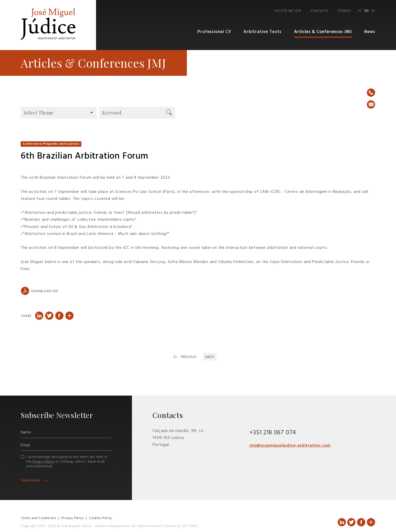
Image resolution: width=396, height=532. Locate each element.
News (370, 32)
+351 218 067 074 (287, 11)
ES (373, 11)
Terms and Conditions (38, 518)
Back (210, 357)
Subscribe (31, 481)
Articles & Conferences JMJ (323, 32)
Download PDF (39, 291)
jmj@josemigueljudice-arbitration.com (290, 446)
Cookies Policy (101, 518)
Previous (188, 357)
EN (367, 11)
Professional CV (214, 32)
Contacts (320, 11)
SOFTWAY (190, 526)
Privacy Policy (43, 462)
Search (344, 11)
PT (360, 11)
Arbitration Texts (263, 32)
